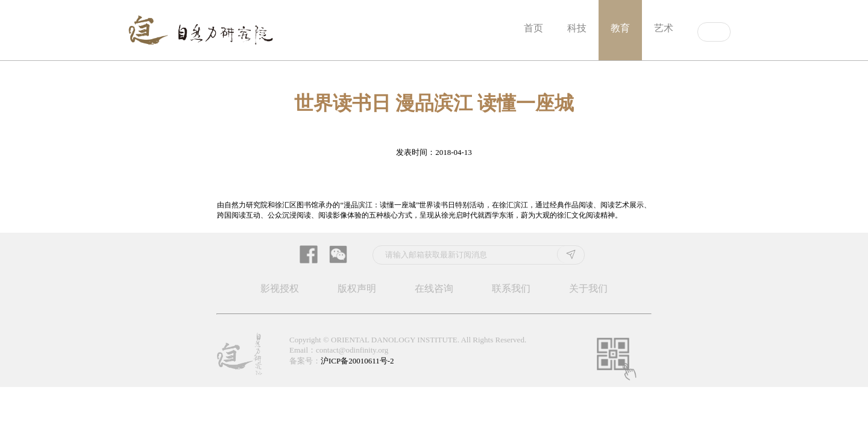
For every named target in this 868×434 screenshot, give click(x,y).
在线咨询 (434, 288)
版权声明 (357, 288)
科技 (577, 28)
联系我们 (511, 288)
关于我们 (588, 288)
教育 (620, 28)
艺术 (664, 28)
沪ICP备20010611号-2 (357, 361)
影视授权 (280, 288)
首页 (533, 28)
